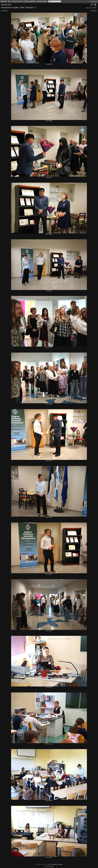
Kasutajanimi (94, 1)
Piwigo (52, 866)
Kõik (22, 7)
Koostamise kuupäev (10, 7)
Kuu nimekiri (93, 8)
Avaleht (4, 5)
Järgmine (54, 864)
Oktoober (30, 7)
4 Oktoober (94, 11)
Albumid (4, 1)
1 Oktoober (4, 11)
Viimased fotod (42, 1)
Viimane (60, 864)
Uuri (9, 1)
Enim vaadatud (30, 1)
